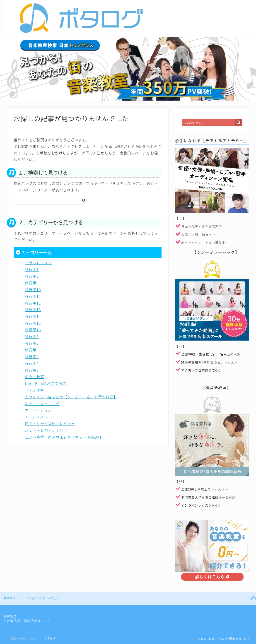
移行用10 (33, 290)
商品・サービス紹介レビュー (50, 423)
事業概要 (10, 616)
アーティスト (36, 417)
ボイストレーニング (42, 404)
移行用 (31, 350)
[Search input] (210, 123)
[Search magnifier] (239, 123)
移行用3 (32, 357)
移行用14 (33, 316)
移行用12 (33, 303)
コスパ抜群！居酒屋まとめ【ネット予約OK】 (64, 437)
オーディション (38, 410)
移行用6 (32, 336)
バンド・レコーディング (46, 430)
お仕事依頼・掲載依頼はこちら (27, 621)
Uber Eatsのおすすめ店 (46, 383)
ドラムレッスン (38, 263)
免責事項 (50, 639)
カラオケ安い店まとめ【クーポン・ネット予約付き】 (71, 397)
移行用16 (33, 330)
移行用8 (32, 276)
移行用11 (33, 296)
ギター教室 (35, 377)
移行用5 (32, 370)
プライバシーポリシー (24, 639)
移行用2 (32, 343)
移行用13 (33, 310)
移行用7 (32, 269)
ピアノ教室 (34, 390)
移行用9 (32, 283)
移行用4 (32, 363)
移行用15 (33, 323)
